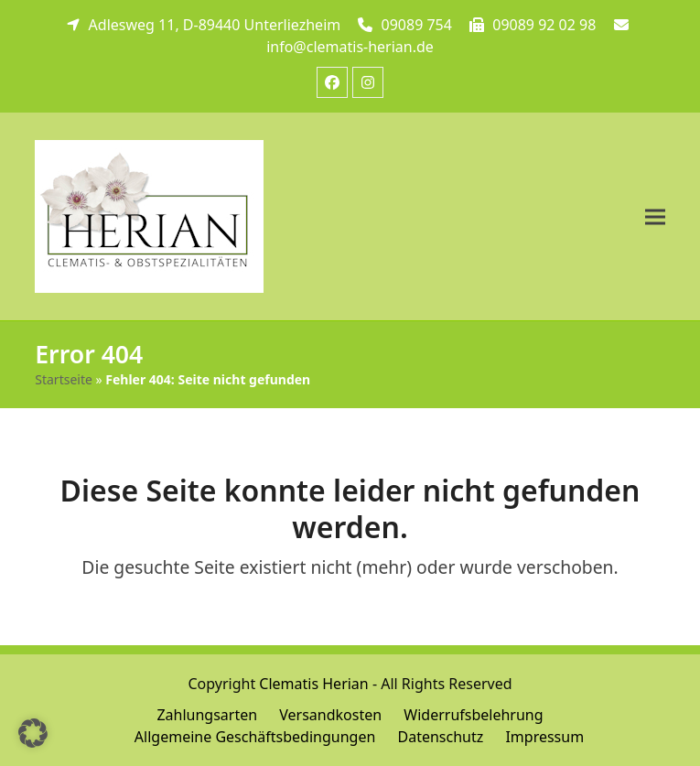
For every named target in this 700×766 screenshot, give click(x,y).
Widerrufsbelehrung (473, 715)
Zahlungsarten (207, 715)
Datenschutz (440, 737)
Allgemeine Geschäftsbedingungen (255, 737)
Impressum (544, 737)
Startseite (64, 379)
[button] (655, 216)
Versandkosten (330, 715)
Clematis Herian (313, 684)
